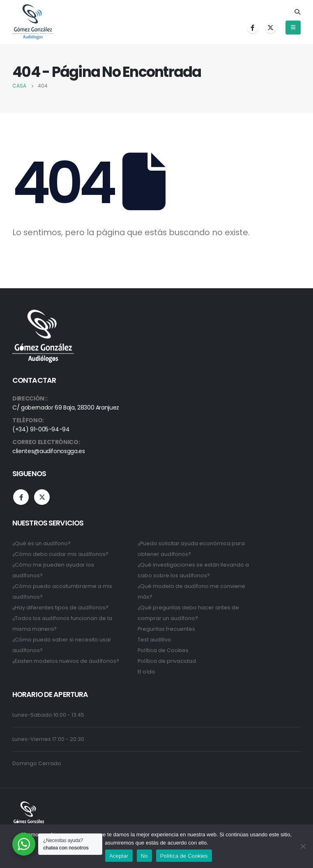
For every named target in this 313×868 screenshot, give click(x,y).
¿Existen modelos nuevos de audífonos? (66, 661)
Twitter (42, 497)
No (144, 856)
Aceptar (119, 856)
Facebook (21, 497)
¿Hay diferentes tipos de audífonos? (60, 608)
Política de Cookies (163, 650)
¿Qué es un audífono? (41, 543)
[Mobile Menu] (293, 28)
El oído (146, 672)
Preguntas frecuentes (166, 629)
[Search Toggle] (297, 12)
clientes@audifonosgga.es (49, 451)
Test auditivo (154, 640)
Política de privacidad (167, 661)
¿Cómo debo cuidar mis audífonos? (60, 554)
